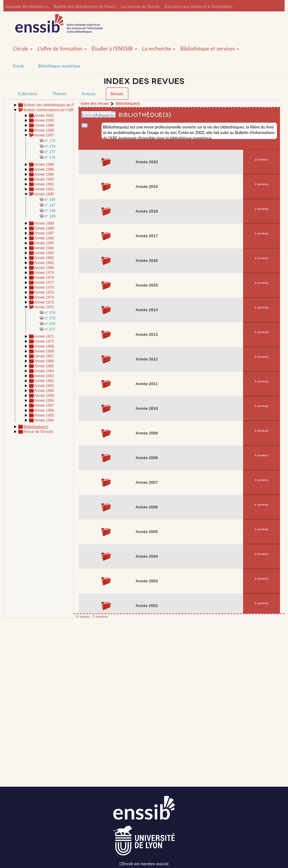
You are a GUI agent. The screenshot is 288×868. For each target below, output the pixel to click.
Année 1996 (44, 165)
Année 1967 (44, 356)
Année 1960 (44, 391)
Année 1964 (44, 371)
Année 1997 (44, 135)
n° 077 (50, 329)
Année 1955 (44, 415)
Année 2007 (146, 482)
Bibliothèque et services (210, 49)
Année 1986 (44, 238)
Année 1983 (44, 253)
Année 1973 (44, 302)
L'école (23, 49)
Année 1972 (44, 307)
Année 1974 (44, 297)
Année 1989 (44, 223)
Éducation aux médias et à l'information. (199, 6)
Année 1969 (44, 346)
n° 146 (50, 200)
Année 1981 (44, 263)
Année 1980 (44, 268)
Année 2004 (146, 556)
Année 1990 (44, 194)
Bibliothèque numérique (59, 66)
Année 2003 (146, 581)
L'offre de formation (62, 49)
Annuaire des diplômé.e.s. (28, 6)
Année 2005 (146, 532)
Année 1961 (44, 386)
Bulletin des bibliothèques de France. (85, 6)
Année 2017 (146, 236)
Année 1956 (44, 410)
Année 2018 (146, 211)
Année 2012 (146, 359)
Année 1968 (44, 351)
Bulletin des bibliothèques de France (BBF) (58, 105)
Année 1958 (44, 401)
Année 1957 (44, 405)
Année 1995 (44, 169)
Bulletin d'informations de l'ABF (49, 110)
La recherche (159, 49)
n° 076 (50, 324)
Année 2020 (146, 162)
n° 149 (50, 216)
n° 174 (50, 146)
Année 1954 (44, 420)
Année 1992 (44, 184)
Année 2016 (146, 261)
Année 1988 (44, 228)
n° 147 (50, 205)
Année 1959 (44, 396)
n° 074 (50, 313)
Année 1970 (44, 341)
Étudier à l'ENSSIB (114, 49)
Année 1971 (44, 336)
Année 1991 (44, 189)
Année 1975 (44, 292)
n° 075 (50, 318)
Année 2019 (146, 187)
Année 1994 (44, 174)
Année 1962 (44, 381)
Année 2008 (146, 458)
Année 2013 (146, 334)
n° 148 (50, 211)
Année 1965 (44, 366)
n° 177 (50, 152)
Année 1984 (44, 248)
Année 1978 (44, 278)
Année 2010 (146, 408)
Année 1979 (44, 273)
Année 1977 (44, 283)
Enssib (18, 66)
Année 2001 (44, 116)
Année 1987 (44, 233)
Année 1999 (44, 125)
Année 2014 (146, 310)
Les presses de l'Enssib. (141, 6)
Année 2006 (146, 507)
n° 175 (50, 141)
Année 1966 (44, 361)
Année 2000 (44, 120)
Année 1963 (44, 376)
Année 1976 (44, 287)
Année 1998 (44, 130)
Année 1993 (44, 179)
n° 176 (50, 157)
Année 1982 (44, 258)
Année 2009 (146, 433)
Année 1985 (44, 243)
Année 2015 (146, 285)
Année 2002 (146, 606)
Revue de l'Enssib (38, 432)
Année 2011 (146, 384)
